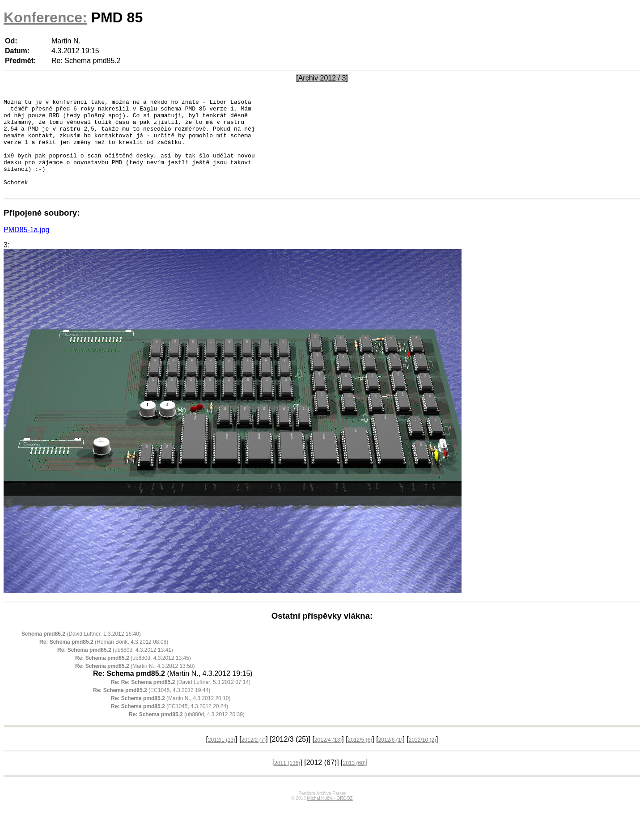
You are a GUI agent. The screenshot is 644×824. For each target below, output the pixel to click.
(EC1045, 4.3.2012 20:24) (169, 725)
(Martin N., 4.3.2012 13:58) (135, 685)
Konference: (45, 17)
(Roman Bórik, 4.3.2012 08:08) (104, 661)
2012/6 (391, 759)
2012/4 (328, 759)
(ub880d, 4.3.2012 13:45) (133, 677)
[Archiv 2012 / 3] (322, 78)
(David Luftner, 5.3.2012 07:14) (181, 701)
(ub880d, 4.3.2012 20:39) (187, 733)
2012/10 (422, 759)
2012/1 (222, 759)
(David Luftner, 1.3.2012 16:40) (81, 653)
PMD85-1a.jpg (26, 248)
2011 (287, 782)
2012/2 (254, 759)
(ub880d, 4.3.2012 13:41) (115, 669)
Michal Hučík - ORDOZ (330, 817)
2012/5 (360, 759)
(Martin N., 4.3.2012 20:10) (171, 717)
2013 (354, 782)
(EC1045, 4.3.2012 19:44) (152, 709)
